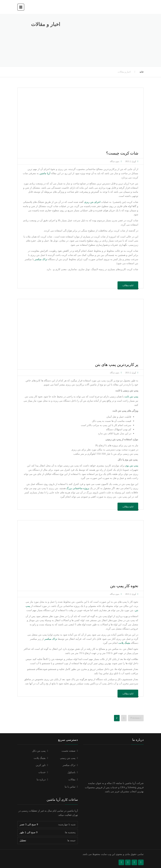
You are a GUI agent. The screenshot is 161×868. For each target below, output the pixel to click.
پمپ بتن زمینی (68, 758)
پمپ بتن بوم (132, 466)
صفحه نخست (68, 751)
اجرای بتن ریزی (92, 202)
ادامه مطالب (128, 285)
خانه (142, 72)
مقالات (72, 779)
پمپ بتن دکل (39, 751)
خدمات (42, 772)
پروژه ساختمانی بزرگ (78, 488)
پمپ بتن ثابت (131, 396)
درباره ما (41, 779)
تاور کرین (41, 765)
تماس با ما (70, 787)
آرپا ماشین (45, 173)
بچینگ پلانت (124, 643)
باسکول (71, 772)
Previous (136, 718)
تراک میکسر (41, 259)
